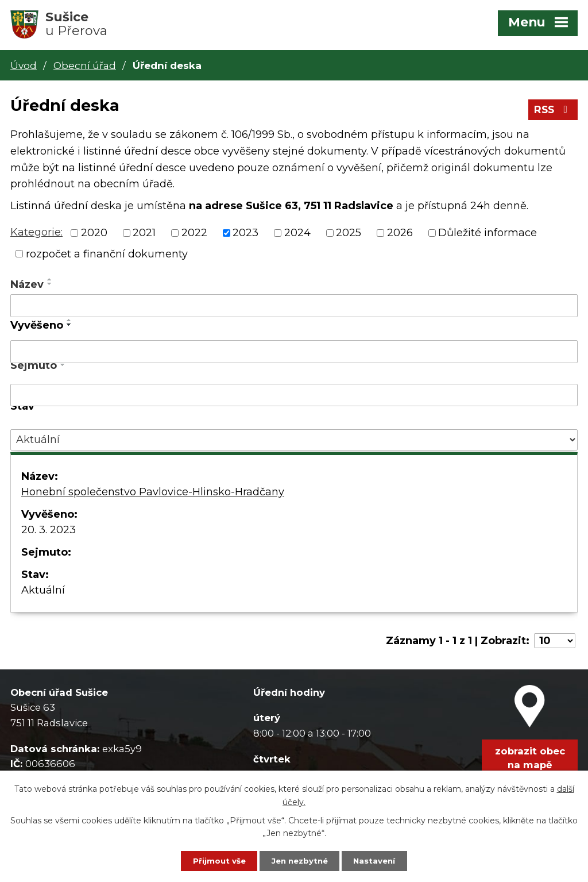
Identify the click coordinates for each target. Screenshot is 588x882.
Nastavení (382, 860)
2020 (94, 235)
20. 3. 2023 (49, 532)
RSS (552, 112)
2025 (349, 235)
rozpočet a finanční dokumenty (107, 256)
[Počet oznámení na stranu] (555, 643)
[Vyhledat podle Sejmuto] (294, 398)
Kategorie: (36, 234)
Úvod (24, 65)
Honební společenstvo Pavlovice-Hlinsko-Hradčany (153, 494)
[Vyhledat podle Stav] (294, 442)
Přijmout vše (212, 860)
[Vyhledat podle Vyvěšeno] (294, 354)
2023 (245, 235)
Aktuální (43, 592)
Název (27, 287)
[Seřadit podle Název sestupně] (50, 286)
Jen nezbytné (299, 860)
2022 (194, 235)
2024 (297, 235)
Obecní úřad (85, 65)
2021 (144, 235)
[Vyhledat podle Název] (294, 308)
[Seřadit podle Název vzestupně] (50, 282)
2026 (400, 235)
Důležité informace (488, 235)
